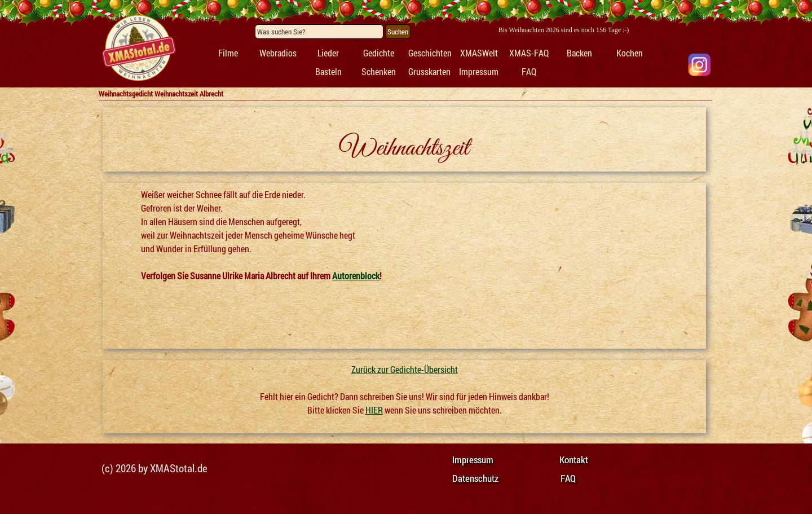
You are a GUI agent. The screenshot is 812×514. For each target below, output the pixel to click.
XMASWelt (479, 53)
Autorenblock (356, 276)
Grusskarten (429, 71)
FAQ (529, 71)
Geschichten (430, 53)
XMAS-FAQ (529, 53)
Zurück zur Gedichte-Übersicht (405, 369)
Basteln (328, 71)
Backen (579, 53)
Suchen (398, 32)
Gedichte (379, 53)
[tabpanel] (138, 49)
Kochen (630, 53)
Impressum (479, 71)
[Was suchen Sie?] (319, 32)
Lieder (328, 53)
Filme (228, 53)
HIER (374, 410)
